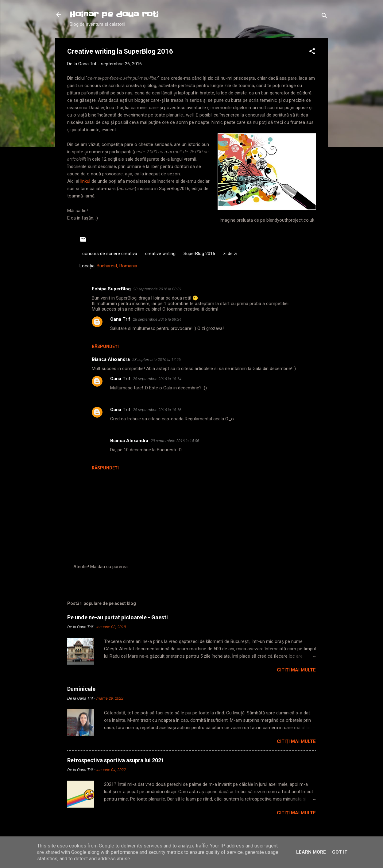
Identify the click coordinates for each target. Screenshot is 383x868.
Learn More (311, 852)
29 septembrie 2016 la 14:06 (175, 441)
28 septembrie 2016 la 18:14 (157, 379)
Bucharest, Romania (117, 266)
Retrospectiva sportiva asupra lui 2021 (116, 760)
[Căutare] (324, 17)
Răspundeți (105, 346)
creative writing (160, 254)
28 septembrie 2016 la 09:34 (157, 319)
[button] (312, 52)
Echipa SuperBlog (111, 289)
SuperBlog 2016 (199, 254)
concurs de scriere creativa (110, 254)
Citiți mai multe (296, 670)
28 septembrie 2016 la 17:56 (157, 359)
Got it (340, 852)
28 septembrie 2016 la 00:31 (157, 289)
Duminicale (81, 689)
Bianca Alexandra (111, 359)
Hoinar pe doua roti (114, 15)
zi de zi (230, 254)
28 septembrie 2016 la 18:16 (157, 410)
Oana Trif (120, 319)
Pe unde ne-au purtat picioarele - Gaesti (118, 617)
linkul (86, 181)
